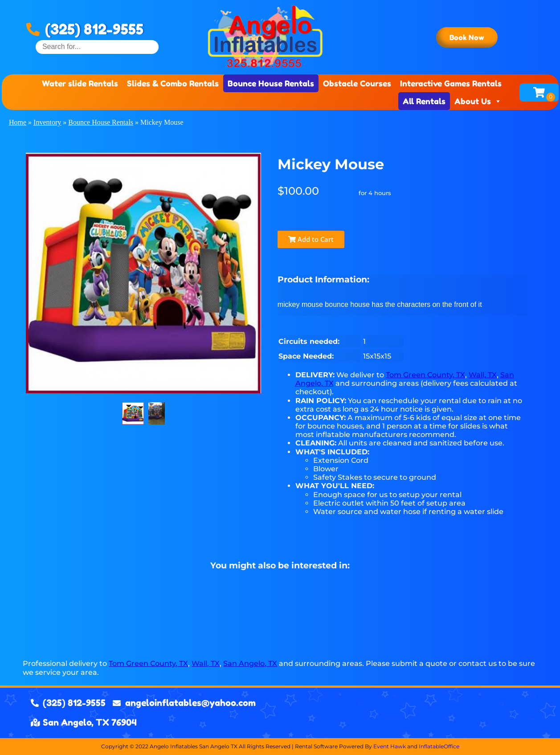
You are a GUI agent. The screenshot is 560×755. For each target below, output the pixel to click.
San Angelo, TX (250, 663)
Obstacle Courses (357, 83)
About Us (478, 101)
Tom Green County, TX (425, 375)
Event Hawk (390, 746)
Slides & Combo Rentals (173, 83)
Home (18, 122)
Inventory (47, 122)
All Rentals (424, 101)
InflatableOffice (439, 746)
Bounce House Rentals (271, 83)
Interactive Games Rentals (451, 83)
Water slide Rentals (80, 83)
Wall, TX (483, 375)
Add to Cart (311, 239)
